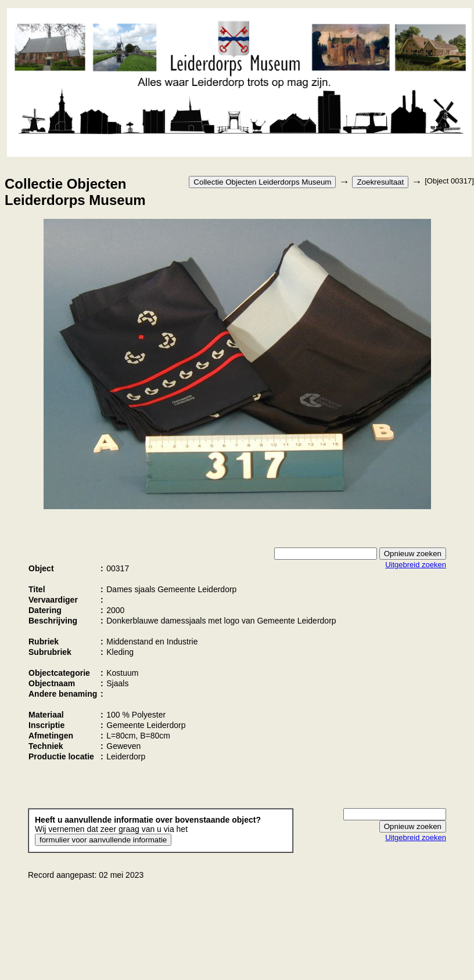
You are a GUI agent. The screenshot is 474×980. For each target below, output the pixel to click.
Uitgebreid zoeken (416, 565)
